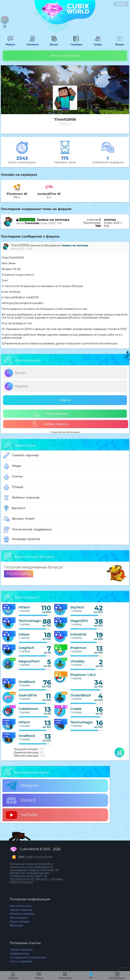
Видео (120, 43)
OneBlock (27, 682)
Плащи (13, 487)
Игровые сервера (22, 914)
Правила (32, 43)
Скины (13, 477)
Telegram (22, 786)
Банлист (14, 508)
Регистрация (51, 414)
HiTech (24, 607)
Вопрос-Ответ (19, 519)
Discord (21, 800)
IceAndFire (28, 695)
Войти (65, 400)
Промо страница (21, 950)
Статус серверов (21, 961)
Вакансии (16, 925)
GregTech (26, 648)
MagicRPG (79, 621)
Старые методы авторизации (65, 432)
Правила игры (20, 954)
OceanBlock (81, 695)
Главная (13, 976)
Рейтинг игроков (21, 498)
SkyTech (77, 607)
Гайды (98, 43)
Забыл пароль (50, 424)
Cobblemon (29, 709)
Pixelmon (78, 648)
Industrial (78, 634)
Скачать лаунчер (21, 455)
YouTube (22, 815)
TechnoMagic (30, 621)
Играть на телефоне (65, 56)
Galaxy (24, 634)
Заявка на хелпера (53, 220)
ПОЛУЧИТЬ (19, 574)
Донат (54, 43)
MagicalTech (29, 661)
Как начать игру (21, 906)
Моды (12, 466)
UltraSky (78, 661)
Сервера (76, 43)
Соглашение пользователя (28, 957)
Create (76, 709)
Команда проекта (22, 539)
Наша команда (20, 922)
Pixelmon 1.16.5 (83, 675)
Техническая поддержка (27, 530)
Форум (10, 43)
